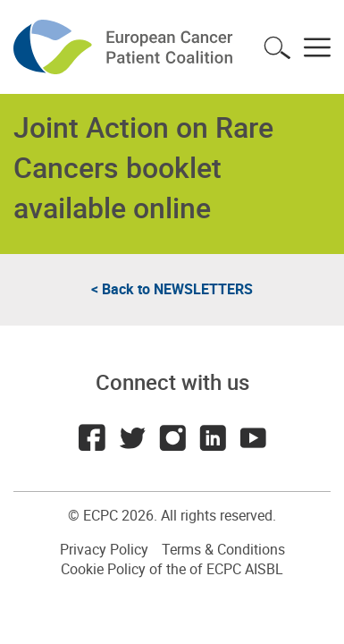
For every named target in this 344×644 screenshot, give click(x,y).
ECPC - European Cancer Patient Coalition (125, 47)
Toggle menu (317, 47)
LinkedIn (213, 437)
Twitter (132, 437)
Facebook (92, 437)
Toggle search (277, 47)
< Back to (172, 289)
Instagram (172, 437)
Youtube (253, 437)
